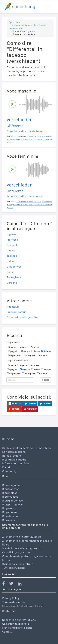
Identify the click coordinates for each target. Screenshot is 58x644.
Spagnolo (13, 245)
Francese (12, 240)
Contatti (7, 632)
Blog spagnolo (11, 485)
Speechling (14, 22)
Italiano (11, 261)
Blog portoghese (12, 504)
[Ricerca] (20, 380)
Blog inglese (10, 493)
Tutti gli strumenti (13, 568)
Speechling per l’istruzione (19, 620)
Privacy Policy (11, 598)
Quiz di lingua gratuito (16, 552)
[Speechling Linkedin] (22, 584)
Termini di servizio (14, 602)
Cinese (11, 250)
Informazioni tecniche (16, 463)
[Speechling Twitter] (13, 584)
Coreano (12, 283)
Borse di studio (12, 456)
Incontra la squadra (14, 460)
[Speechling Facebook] (5, 584)
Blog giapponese (13, 501)
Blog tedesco (10, 497)
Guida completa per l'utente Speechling (27, 448)
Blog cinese (9, 520)
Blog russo (9, 508)
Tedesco (12, 256)
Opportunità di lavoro (16, 624)
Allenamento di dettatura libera (22, 537)
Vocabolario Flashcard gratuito (21, 548)
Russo (10, 272)
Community (10, 471)
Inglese (11, 234)
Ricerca (46, 380)
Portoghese (14, 277)
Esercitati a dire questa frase (25, 131)
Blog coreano (10, 512)
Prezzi (6, 467)
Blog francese (11, 489)
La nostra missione (14, 452)
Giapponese (14, 267)
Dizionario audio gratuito (24, 31)
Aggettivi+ (13, 307)
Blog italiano (10, 516)
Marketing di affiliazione (17, 628)
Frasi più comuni (17, 312)
